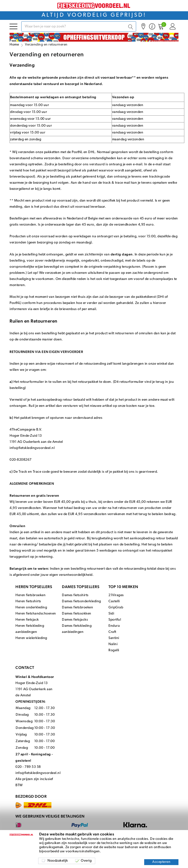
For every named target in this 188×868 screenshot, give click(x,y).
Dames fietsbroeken (77, 608)
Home (14, 45)
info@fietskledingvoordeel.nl (38, 773)
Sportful (115, 620)
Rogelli (114, 650)
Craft (112, 632)
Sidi (111, 614)
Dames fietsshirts (75, 595)
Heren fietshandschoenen (36, 614)
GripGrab (116, 608)
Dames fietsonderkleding (82, 601)
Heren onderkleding (31, 608)
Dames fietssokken (77, 614)
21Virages (116, 595)
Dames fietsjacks (75, 620)
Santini (114, 638)
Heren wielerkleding (31, 638)
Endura (114, 626)
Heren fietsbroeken (30, 595)
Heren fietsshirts (28, 601)
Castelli (114, 601)
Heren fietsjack (27, 620)
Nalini (113, 644)
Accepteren (161, 862)
